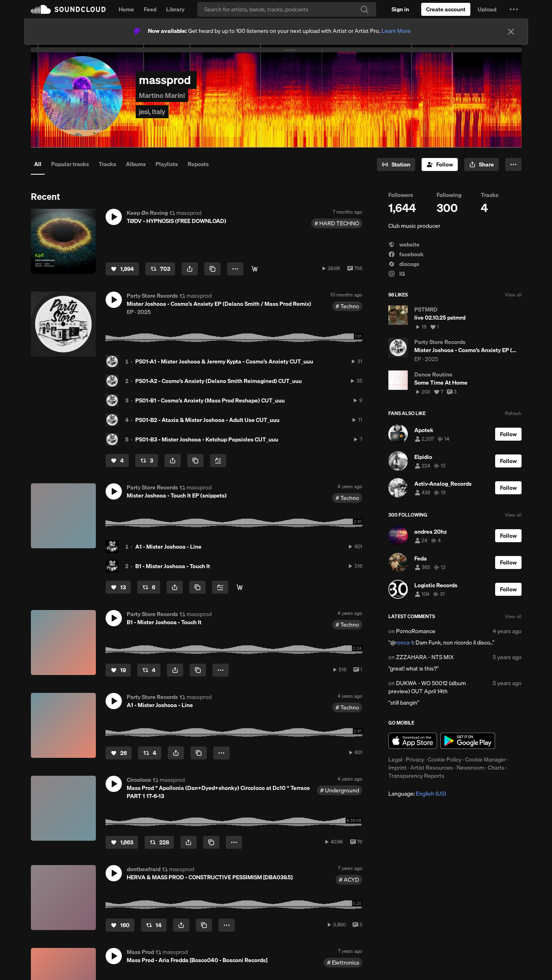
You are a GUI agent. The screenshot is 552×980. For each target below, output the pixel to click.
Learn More (396, 31)
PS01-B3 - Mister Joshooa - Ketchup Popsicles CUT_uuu (207, 439)
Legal (395, 759)
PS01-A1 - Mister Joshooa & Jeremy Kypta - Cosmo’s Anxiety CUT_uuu (224, 361)
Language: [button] (417, 794)
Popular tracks (70, 164)
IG (397, 274)
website (404, 244)
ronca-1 (404, 643)
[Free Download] (255, 269)
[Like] (122, 269)
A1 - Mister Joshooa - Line (168, 547)
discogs (404, 264)
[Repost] (160, 269)
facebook (406, 254)
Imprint (397, 768)
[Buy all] (240, 587)
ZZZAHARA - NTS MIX (425, 657)
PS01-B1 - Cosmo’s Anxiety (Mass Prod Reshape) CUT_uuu (210, 400)
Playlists (167, 164)
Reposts (198, 164)
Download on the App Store (413, 741)
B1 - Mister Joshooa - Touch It (173, 566)
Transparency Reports (416, 776)
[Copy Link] (212, 269)
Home (126, 9)
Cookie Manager (486, 759)
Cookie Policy (445, 759)
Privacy (415, 759)
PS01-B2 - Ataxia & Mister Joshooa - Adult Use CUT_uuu (207, 420)
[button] (514, 9)
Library (175, 9)
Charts (496, 768)
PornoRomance (416, 631)
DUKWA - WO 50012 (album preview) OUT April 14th (427, 687)
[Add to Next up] (218, 461)
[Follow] (440, 164)
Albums (136, 164)
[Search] (287, 9)
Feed (150, 9)
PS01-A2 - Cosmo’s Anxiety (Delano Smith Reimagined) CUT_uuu (219, 381)
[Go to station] (396, 164)
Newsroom (470, 768)
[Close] (511, 32)
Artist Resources (432, 768)
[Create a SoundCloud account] (446, 9)
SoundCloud (68, 9)
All (38, 164)
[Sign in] (400, 9)
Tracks (107, 164)
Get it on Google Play (468, 741)
